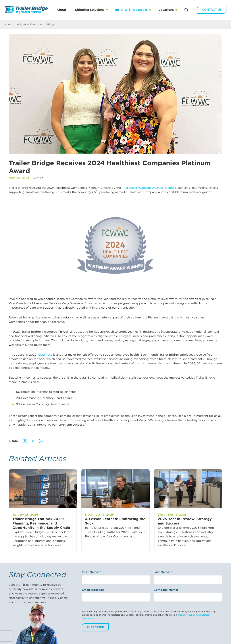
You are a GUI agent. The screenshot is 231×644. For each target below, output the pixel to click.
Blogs (51, 24)
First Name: (91, 572)
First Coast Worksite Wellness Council (149, 188)
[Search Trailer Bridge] (186, 10)
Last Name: (162, 572)
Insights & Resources (131, 10)
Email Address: (93, 590)
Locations (166, 10)
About (61, 10)
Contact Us (212, 10)
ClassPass (45, 355)
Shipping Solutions (90, 10)
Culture (38, 178)
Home (8, 24)
